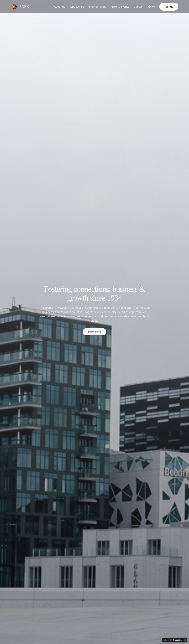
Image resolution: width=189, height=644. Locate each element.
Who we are (77, 7)
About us (59, 7)
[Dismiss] (185, 640)
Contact (139, 7)
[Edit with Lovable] (173, 640)
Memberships (98, 7)
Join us (169, 7)
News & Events (120, 7)
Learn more (94, 332)
